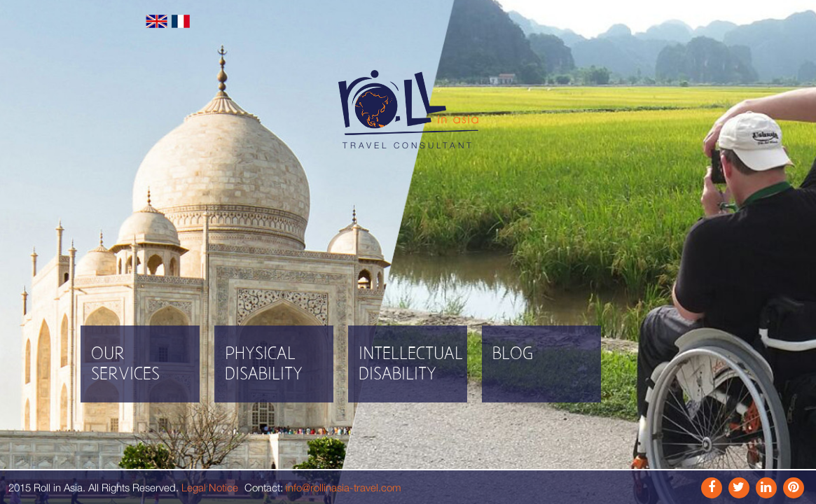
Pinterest (794, 488)
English (156, 21)
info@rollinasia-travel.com (344, 487)
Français (181, 21)
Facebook (712, 488)
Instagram (739, 488)
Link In (766, 488)
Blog (513, 355)
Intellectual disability (411, 365)
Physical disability (264, 365)
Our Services (125, 365)
